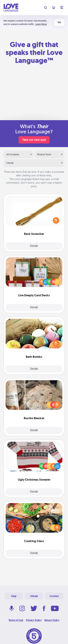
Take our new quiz (34, 140)
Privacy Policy (34, 620)
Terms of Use (16, 620)
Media (34, 596)
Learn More (41, 24)
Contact (54, 596)
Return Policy (52, 620)
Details (34, 246)
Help (14, 596)
